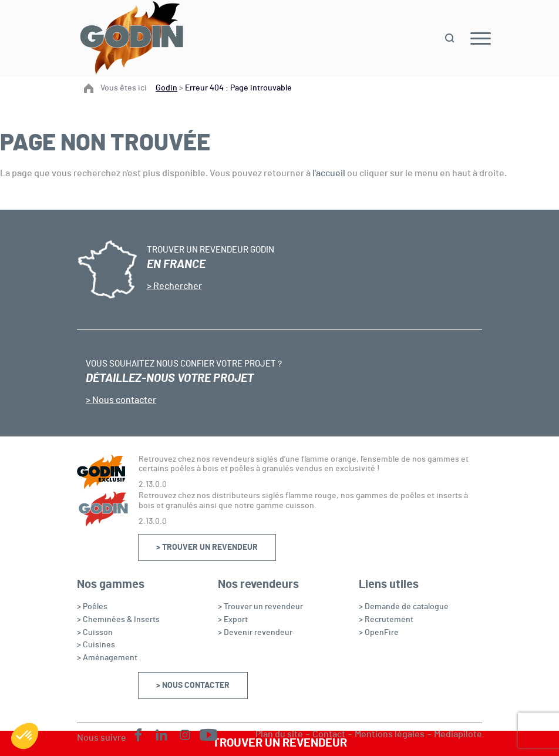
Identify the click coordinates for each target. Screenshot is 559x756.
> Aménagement (107, 658)
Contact (329, 734)
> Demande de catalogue (404, 607)
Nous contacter (123, 400)
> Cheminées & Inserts (118, 620)
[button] (25, 736)
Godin (166, 88)
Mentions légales (390, 734)
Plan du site (279, 734)
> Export (233, 620)
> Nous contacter (193, 686)
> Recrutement (386, 620)
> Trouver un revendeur (207, 547)
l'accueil (329, 173)
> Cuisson (95, 633)
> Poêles (92, 607)
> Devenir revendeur (255, 633)
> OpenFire (379, 633)
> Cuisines (96, 645)
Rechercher (177, 286)
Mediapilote (458, 734)
